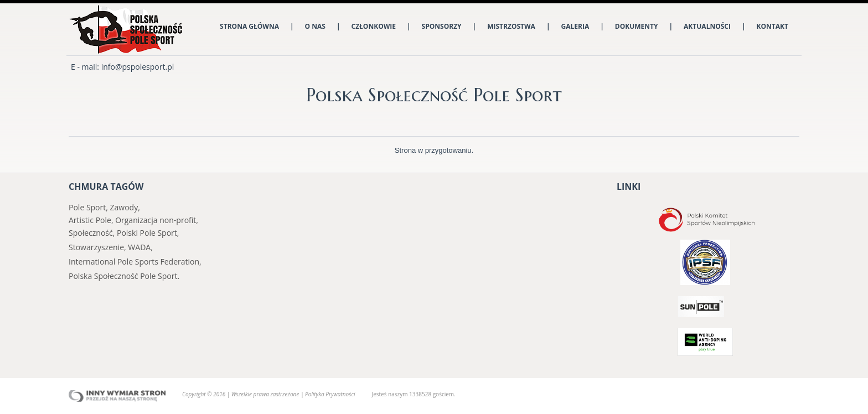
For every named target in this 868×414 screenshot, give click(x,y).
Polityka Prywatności (330, 394)
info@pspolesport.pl (138, 67)
